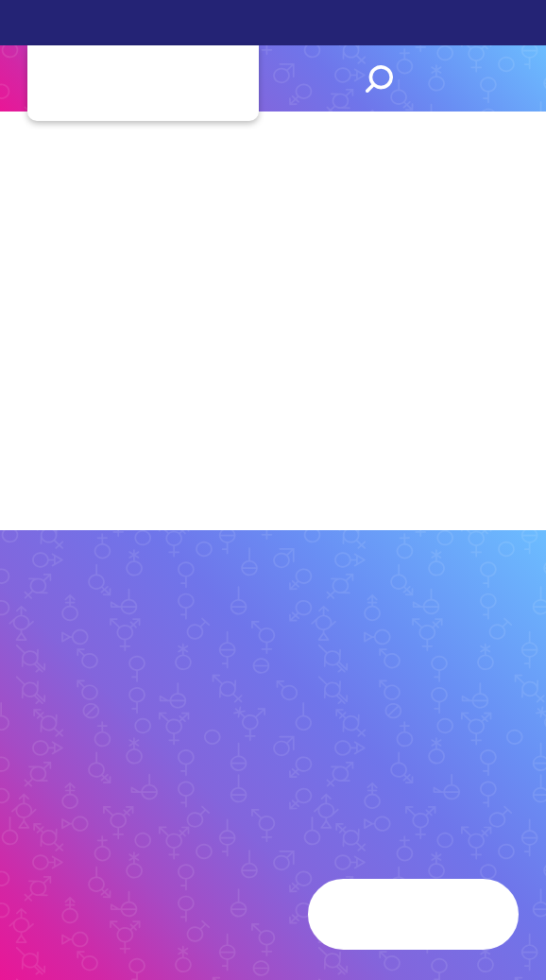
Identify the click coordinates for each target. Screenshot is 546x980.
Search (379, 79)
